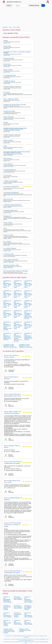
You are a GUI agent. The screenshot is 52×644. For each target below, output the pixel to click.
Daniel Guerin (13, 377)
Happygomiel (7, 216)
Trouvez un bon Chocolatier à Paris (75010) (28, 615)
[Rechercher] (43, 5)
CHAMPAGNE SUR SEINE (12, 463)
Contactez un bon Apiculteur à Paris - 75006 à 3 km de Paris (18, 314)
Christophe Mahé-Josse (10, 210)
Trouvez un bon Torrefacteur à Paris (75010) (25, 630)
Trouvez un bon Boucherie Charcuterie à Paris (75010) (28, 599)
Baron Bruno (13, 481)
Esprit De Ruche (8, 199)
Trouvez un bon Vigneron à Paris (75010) (18, 615)
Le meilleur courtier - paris (8, 642)
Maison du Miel (8, 70)
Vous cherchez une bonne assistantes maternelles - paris (24, 642)
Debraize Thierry (14, 446)
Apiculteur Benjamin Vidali (11, 265)
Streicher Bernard (14, 394)
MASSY (6, 447)
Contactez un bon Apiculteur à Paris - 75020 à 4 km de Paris (18, 325)
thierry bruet (7, 64)
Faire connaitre (29, 636)
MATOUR (7, 379)
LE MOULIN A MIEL (9, 111)
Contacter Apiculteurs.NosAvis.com (19, 636)
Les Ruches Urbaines (10, 248)
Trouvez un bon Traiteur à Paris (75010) (18, 598)
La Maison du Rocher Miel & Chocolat (15, 105)
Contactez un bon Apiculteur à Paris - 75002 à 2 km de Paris (28, 284)
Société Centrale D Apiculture (12, 135)
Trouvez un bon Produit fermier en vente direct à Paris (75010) (9, 631)
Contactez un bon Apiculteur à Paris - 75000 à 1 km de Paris (7, 284)
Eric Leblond (7, 242)
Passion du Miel (8, 235)
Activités (9, 5)
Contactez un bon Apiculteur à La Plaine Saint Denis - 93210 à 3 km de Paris (28, 315)
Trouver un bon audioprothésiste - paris (26, 640)
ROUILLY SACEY (9, 357)
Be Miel (6, 123)
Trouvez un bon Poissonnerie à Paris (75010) (7, 623)
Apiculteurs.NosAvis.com (14, 2)
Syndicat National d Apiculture (12, 87)
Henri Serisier (13, 355)
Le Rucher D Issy (9, 254)
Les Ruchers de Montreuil (11, 187)
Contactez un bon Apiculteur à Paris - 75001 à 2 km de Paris (7, 304)
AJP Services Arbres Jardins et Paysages (16, 271)
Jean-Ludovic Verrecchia (11, 260)
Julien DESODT (8, 164)
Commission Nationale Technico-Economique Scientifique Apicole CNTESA (17, 152)
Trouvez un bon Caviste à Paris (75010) (18, 607)
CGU (38, 636)
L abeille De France (9, 81)
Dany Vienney (8, 158)
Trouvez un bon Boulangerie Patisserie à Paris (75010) (7, 599)
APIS (5, 228)
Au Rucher (7, 92)
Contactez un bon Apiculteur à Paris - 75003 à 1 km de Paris (18, 284)
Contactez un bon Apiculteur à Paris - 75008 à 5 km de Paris (26, 346)
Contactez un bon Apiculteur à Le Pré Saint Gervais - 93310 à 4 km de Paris (18, 337)
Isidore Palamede (9, 117)
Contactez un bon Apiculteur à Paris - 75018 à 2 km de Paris (28, 294)
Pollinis (6, 41)
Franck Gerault (8, 223)
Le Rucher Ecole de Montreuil (12, 205)
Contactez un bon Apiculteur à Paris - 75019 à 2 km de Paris (18, 304)
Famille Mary (7, 46)
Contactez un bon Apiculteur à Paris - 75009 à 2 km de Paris (18, 294)
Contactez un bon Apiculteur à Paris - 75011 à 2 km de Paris (28, 304)
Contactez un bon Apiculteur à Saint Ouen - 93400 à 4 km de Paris (7, 337)
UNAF (5, 146)
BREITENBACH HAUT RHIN (12, 396)
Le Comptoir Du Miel (9, 75)
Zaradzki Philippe (14, 498)
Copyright (41, 636)
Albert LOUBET (14, 412)
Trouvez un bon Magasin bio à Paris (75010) (28, 607)
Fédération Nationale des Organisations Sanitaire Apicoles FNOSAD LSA (15, 129)
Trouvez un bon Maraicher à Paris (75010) (18, 622)
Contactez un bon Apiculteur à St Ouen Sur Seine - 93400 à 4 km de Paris (7, 326)
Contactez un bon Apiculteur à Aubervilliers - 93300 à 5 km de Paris (28, 337)
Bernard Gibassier (9, 58)
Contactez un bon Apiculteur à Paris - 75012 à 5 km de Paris (10, 346)
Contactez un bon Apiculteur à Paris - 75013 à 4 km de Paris (28, 325)
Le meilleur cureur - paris (8, 639)
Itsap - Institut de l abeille (11, 99)
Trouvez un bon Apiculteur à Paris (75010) (28, 622)
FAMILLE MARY (8, 140)
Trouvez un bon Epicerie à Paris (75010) (7, 607)
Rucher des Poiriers (15, 462)
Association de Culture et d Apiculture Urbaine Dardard (17, 52)
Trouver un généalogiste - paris (42, 639)
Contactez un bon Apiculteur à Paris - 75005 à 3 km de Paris (7, 314)
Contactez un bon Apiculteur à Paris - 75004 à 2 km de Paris (7, 294)
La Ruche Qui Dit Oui (10, 170)
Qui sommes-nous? (9, 636)
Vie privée (34, 636)
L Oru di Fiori (7, 175)
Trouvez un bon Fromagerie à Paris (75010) (7, 615)
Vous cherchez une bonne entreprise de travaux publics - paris (25, 639)
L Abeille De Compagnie (11, 181)
